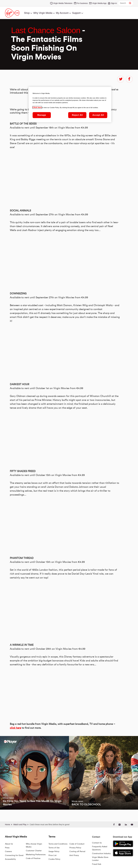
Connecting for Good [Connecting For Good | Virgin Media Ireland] (14, 855)
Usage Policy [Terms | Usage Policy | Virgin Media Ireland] (54, 852)
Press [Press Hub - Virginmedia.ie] (7, 848)
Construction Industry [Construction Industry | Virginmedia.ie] (101, 854)
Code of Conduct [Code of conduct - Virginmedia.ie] (77, 844)
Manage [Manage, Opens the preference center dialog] (42, 115)
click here (15, 728)
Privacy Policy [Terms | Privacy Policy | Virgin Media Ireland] (75, 848)
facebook (129, 79)
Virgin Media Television (63, 3)
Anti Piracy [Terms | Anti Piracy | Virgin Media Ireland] (74, 855)
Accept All (98, 115)
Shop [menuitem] (27, 13)
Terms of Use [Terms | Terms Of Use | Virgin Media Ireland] (54, 848)
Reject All (77, 115)
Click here (37, 107)
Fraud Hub (97, 864)
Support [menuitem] (76, 13)
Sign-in (114, 3)
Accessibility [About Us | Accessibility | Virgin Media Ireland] (10, 859)
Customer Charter (34, 851)
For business (82, 3)
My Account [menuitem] (62, 13)
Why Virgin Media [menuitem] (43, 13)
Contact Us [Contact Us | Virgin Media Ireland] (97, 843)
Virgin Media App (99, 3)
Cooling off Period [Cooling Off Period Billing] (77, 852)
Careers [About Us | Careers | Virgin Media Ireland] (8, 852)
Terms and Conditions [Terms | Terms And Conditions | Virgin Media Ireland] (58, 844)
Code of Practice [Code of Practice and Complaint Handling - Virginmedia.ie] (33, 858)
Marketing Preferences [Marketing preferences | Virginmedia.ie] (36, 855)
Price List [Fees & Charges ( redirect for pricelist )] (52, 855)
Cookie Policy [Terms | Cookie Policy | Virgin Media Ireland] (54, 859)
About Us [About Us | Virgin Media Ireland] (9, 844)
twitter (121, 79)
